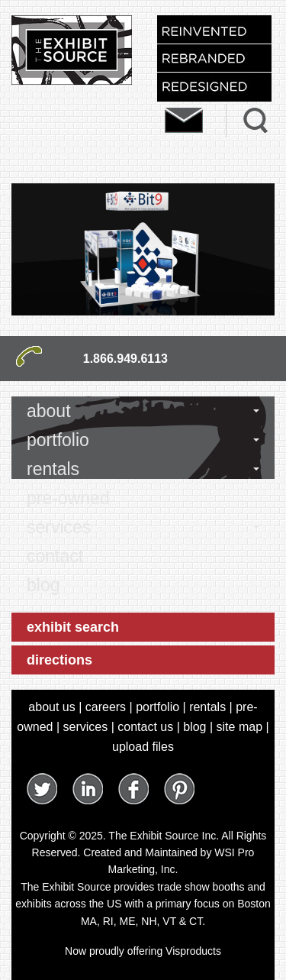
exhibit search (73, 627)
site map (239, 727)
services (59, 527)
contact (55, 556)
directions (59, 660)
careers (106, 707)
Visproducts (193, 951)
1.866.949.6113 (125, 359)
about (49, 411)
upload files (143, 747)
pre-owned (68, 498)
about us (51, 707)
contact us (145, 727)
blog (43, 585)
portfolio (58, 440)
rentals (53, 469)
